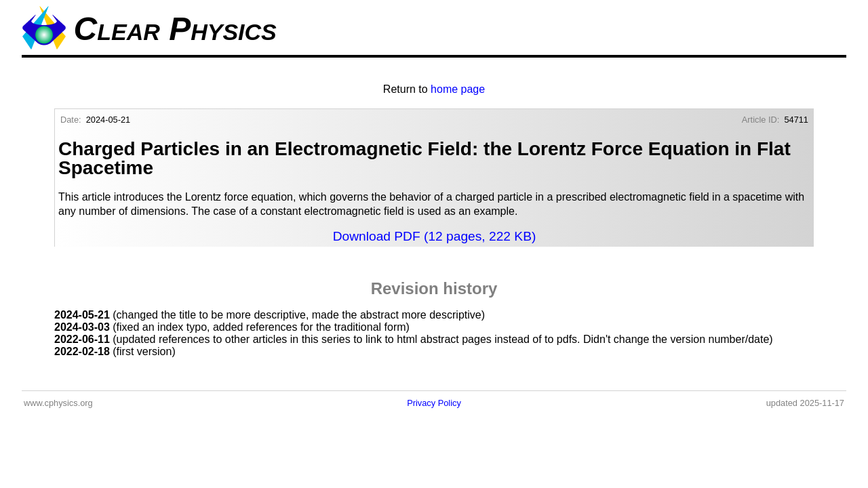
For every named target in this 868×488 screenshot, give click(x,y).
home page (458, 89)
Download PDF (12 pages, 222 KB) (435, 236)
